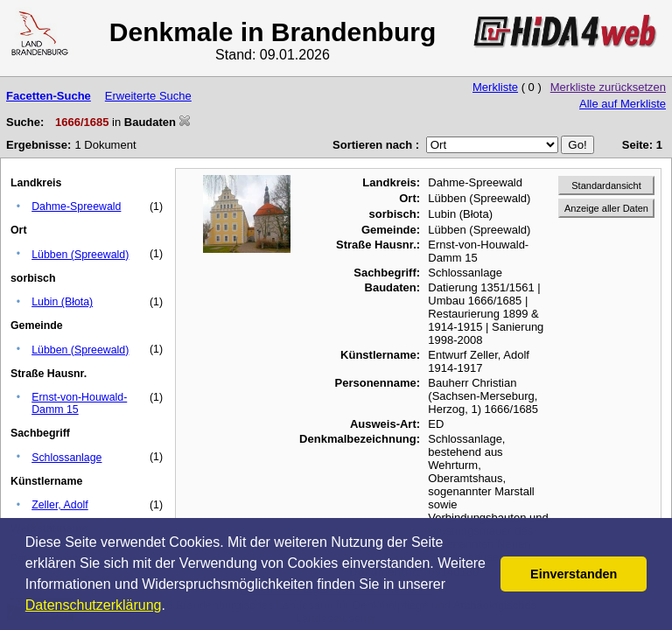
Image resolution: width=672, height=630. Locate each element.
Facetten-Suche (49, 96)
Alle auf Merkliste (623, 104)
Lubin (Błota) (62, 302)
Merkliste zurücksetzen (608, 87)
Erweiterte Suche (148, 96)
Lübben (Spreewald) (80, 255)
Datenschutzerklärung (94, 605)
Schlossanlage (66, 458)
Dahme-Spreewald (76, 206)
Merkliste (495, 87)
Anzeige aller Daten (606, 208)
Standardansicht (606, 185)
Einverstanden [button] (574, 574)
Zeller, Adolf (60, 505)
